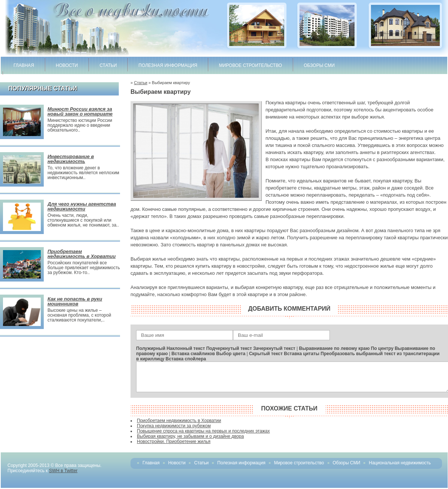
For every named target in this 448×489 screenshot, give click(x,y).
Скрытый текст (266, 354)
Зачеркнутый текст (274, 348)
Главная (24, 65)
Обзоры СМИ (319, 65)
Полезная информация (168, 65)
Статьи (108, 65)
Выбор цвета (231, 354)
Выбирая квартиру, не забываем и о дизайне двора (190, 436)
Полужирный (151, 348)
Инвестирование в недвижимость (71, 159)
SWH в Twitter (63, 471)
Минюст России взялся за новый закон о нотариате (80, 111)
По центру (382, 348)
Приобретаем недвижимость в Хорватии (82, 254)
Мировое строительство (250, 65)
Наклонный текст (186, 348)
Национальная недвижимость (400, 463)
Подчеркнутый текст (229, 348)
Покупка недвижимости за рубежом (174, 426)
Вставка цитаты (302, 354)
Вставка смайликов (193, 354)
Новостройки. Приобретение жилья (174, 442)
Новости (67, 65)
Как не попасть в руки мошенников (75, 301)
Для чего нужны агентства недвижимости (82, 206)
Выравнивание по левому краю (335, 348)
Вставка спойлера (186, 359)
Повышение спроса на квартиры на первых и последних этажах (203, 431)
